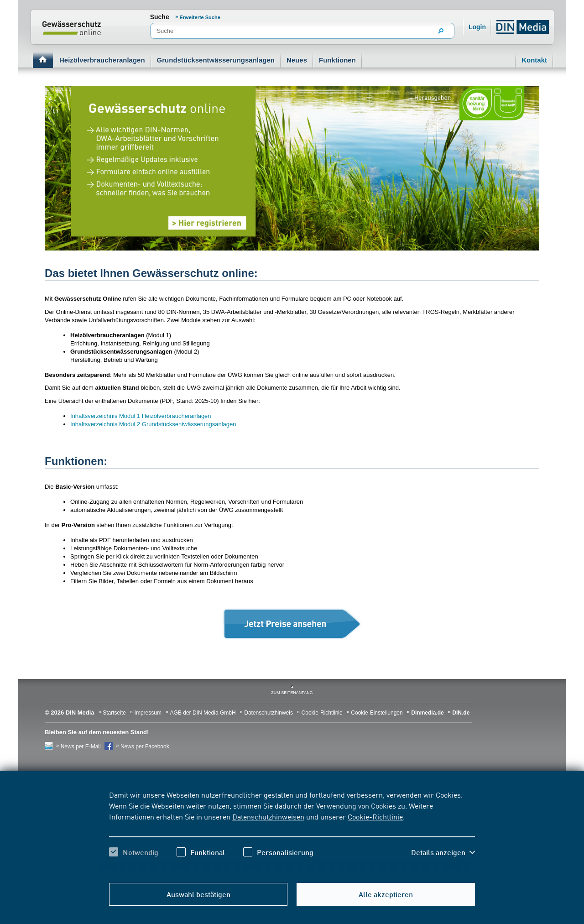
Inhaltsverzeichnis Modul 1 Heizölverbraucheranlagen (141, 416)
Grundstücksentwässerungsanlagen (216, 60)
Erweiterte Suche (200, 17)
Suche (160, 17)
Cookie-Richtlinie (375, 816)
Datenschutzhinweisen (268, 816)
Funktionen (337, 60)
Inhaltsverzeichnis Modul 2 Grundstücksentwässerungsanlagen (153, 424)
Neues (297, 60)
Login (477, 27)
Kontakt (534, 60)
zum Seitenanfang (292, 693)
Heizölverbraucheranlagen (102, 60)
